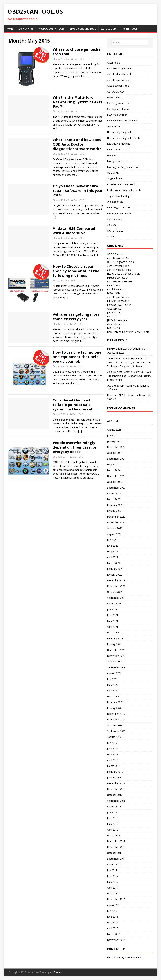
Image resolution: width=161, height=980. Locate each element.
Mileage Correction (118, 161)
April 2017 (113, 888)
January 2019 (114, 777)
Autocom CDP (115, 309)
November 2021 (116, 586)
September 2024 (116, 459)
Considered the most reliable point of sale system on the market (73, 405)
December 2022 (116, 517)
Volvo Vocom (114, 219)
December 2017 (116, 841)
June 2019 (113, 748)
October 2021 (115, 592)
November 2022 (116, 522)
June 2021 (113, 615)
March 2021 (114, 632)
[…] (90, 76)
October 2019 (115, 725)
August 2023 (114, 493)
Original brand (115, 178)
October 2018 (115, 795)
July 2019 (112, 743)
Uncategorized (115, 202)
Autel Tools (130, 29)
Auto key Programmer (120, 281)
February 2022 (115, 569)
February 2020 (115, 702)
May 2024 (113, 464)
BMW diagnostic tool (83, 29)
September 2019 (116, 731)
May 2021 (113, 621)
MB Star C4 (113, 328)
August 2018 (114, 806)
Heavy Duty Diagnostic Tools (123, 138)
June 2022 (113, 546)
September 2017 (116, 859)
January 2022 (114, 575)
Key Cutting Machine (119, 144)
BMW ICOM (114, 97)
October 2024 (115, 453)
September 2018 (116, 801)
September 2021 (116, 598)
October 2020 (115, 661)
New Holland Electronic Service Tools (128, 332)
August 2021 (114, 603)
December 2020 (116, 650)
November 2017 (116, 847)
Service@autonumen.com (129, 958)
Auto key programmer (119, 68)
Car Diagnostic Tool (118, 103)
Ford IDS (112, 316)
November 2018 (116, 789)
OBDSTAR (113, 173)
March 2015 (114, 934)
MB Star (112, 155)
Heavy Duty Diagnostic (120, 132)
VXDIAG (111, 225)
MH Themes (56, 972)
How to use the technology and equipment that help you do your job (77, 357)
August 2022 (114, 534)
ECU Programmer (117, 115)
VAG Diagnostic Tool (119, 207)
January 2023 (114, 511)
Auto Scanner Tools (118, 86)
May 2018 (113, 824)
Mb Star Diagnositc (118, 301)
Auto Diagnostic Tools (120, 258)
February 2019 (115, 772)
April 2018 (113, 830)
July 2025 (112, 435)
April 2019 (113, 760)
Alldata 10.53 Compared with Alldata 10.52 (74, 231)
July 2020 (112, 679)
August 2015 (114, 905)
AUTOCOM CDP (109, 29)
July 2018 (112, 812)
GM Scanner (114, 126)
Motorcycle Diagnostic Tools (123, 167)
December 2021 (116, 580)
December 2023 (116, 476)
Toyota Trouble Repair (120, 196)
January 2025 (114, 441)
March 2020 (114, 696)
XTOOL (111, 236)
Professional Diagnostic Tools (124, 190)
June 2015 (113, 917)
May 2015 (113, 922)
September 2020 (116, 667)
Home (10, 29)
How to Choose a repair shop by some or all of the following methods (76, 271)
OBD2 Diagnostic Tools (120, 262)
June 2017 (113, 876)
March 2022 (114, 563)
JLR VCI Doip (114, 312)
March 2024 (114, 470)
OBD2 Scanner (115, 254)
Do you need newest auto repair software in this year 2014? (78, 191)
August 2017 (114, 864)
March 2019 (114, 766)
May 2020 (113, 685)
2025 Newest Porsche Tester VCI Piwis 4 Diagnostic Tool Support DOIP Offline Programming (129, 376)
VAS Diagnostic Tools (119, 213)
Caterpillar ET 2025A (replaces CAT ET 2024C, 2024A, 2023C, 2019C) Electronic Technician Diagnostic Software (130, 362)
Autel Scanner (115, 289)
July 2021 (112, 609)
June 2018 (113, 818)
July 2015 (112, 911)
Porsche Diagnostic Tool (121, 184)
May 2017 (113, 882)
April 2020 (113, 690)
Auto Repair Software (119, 80)
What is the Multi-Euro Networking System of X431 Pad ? (77, 102)
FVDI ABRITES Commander (122, 120)
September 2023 (116, 488)
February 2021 (115, 638)
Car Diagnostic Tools (119, 270)
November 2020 (116, 656)
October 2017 (115, 853)
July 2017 (112, 870)
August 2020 (114, 673)
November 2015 (116, 899)
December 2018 (116, 783)
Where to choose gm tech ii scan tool (77, 52)
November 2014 (116, 940)
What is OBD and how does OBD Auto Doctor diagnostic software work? (77, 144)
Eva (76, 59)
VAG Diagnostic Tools (51, 29)
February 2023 (115, 505)
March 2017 (114, 893)
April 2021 (113, 627)
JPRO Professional (117, 320)
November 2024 (116, 447)
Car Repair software (118, 109)
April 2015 (113, 928)
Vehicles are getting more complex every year (76, 317)
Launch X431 (26, 29)
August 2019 (114, 737)
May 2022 (113, 551)
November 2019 (116, 719)
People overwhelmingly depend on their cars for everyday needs (75, 447)
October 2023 (115, 482)
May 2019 (113, 754)
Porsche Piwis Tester (119, 305)
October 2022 (115, 528)
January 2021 (114, 644)
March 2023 (114, 499)
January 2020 (114, 708)
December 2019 (116, 714)
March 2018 (114, 835)
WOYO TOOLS (115, 231)
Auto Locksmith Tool (119, 74)
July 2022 (112, 540)
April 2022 (113, 557)
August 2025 (114, 430)
